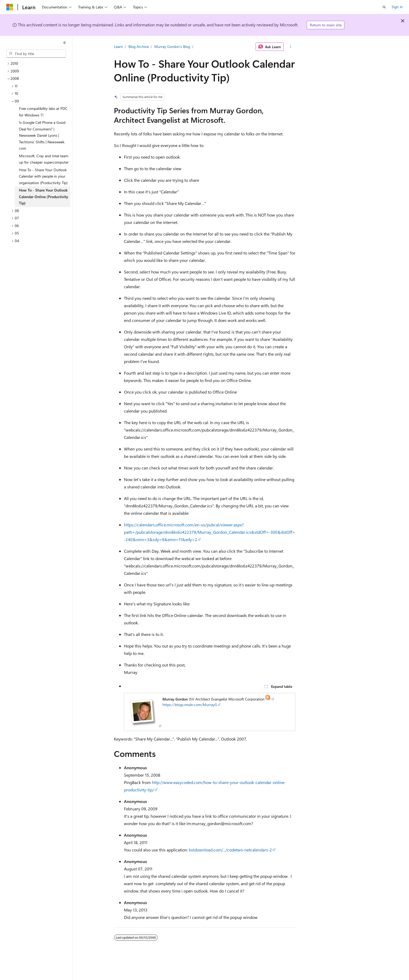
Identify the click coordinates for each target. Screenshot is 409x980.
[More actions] (290, 47)
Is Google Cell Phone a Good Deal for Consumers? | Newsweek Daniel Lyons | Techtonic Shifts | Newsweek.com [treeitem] (42, 135)
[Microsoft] (10, 7)
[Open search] (384, 7)
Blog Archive (139, 46)
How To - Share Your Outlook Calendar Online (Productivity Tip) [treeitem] (44, 197)
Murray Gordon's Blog (172, 46)
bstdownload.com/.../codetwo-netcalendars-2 (230, 850)
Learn (118, 46)
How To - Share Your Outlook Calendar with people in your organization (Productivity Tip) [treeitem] (43, 176)
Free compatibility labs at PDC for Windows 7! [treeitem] (43, 112)
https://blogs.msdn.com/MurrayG (190, 705)
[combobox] (36, 54)
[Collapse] (65, 43)
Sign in (397, 7)
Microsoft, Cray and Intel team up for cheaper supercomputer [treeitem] (44, 159)
